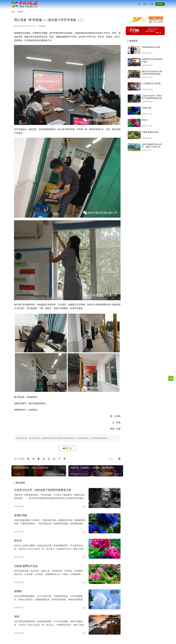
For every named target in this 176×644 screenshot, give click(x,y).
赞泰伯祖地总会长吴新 (151, 47)
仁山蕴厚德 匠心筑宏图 (151, 83)
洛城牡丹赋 (21, 515)
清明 (17, 617)
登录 (145, 4)
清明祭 (18, 591)
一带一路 (114, 491)
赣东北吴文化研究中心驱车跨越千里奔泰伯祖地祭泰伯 (152, 74)
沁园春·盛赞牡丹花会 (26, 566)
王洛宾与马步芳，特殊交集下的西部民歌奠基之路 (43, 490)
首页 (13, 12)
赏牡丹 (18, 541)
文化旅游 (42, 26)
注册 (151, 4)
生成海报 (19, 459)
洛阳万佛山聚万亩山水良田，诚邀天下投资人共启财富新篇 (152, 147)
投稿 (160, 4)
